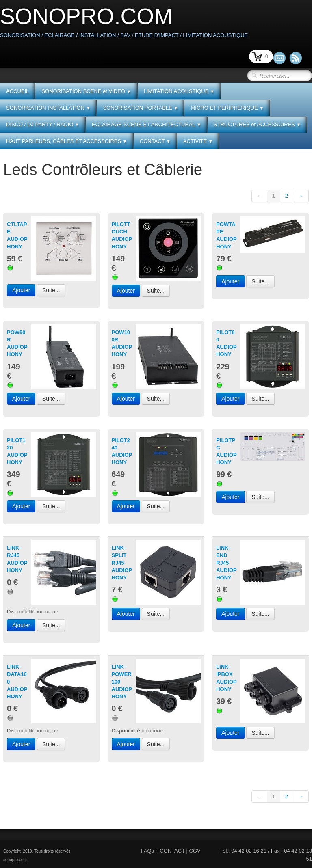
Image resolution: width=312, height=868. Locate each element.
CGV (195, 851)
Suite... (51, 290)
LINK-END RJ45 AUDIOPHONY (226, 563)
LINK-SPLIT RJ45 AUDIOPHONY (122, 563)
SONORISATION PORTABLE (140, 108)
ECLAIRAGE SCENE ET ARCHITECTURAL (146, 124)
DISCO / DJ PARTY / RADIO (43, 124)
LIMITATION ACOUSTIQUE (179, 91)
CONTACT (155, 141)
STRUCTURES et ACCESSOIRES (257, 124)
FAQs (148, 851)
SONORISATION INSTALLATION (48, 108)
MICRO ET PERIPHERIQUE (227, 108)
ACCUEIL (17, 91)
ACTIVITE (198, 141)
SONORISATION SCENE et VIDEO (86, 91)
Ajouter (21, 290)
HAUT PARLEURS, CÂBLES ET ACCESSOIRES (67, 141)
